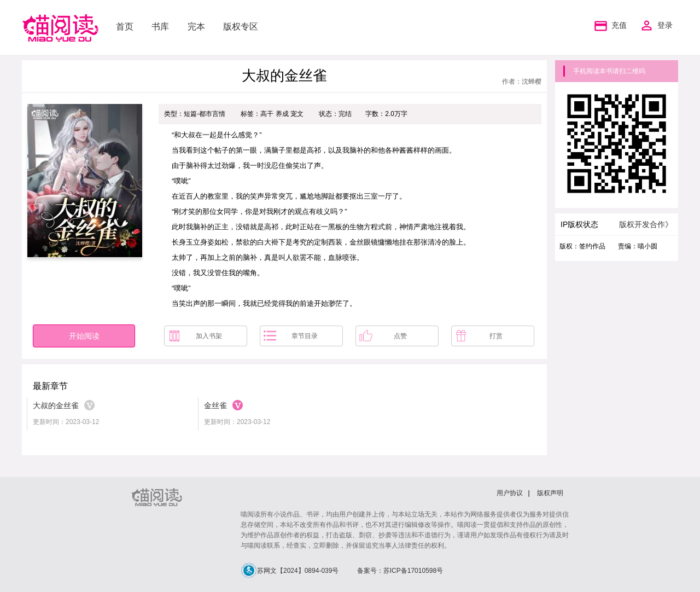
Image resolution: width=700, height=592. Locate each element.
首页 (125, 27)
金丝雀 (215, 405)
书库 (160, 27)
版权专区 (241, 27)
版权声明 (550, 493)
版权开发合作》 (646, 224)
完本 (196, 27)
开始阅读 (84, 336)
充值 (609, 26)
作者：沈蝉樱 (522, 82)
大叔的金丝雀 (56, 405)
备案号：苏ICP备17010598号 (400, 571)
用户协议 (510, 493)
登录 (665, 25)
